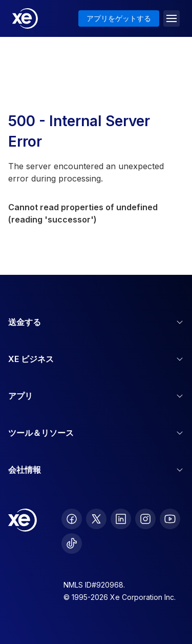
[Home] (25, 18)
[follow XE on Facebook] (72, 519)
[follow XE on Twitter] (96, 519)
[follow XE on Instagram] (145, 519)
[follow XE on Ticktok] (72, 544)
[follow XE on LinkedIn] (121, 519)
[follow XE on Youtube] (170, 519)
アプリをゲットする (119, 18)
